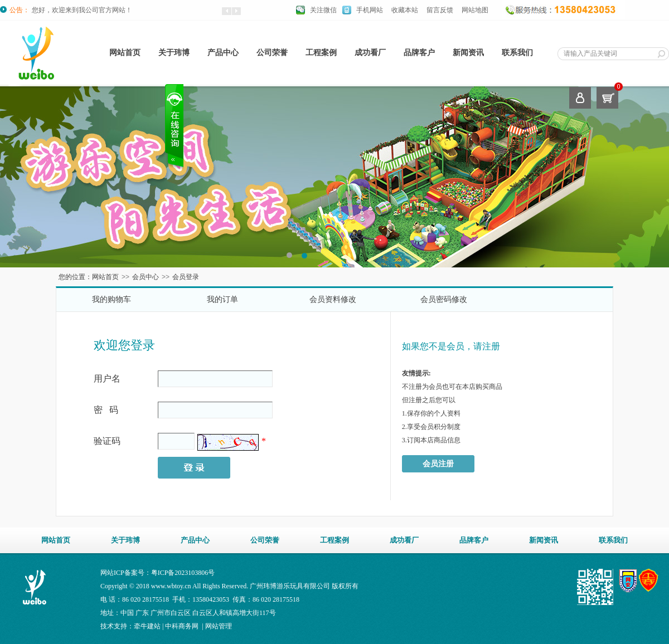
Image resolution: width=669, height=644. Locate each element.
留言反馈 (440, 10)
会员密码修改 (444, 299)
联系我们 (517, 53)
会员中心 (146, 277)
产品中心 (223, 53)
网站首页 (125, 53)
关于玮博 (174, 53)
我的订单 (222, 299)
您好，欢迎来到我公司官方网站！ (82, 10)
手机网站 (370, 10)
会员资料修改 (333, 299)
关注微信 (323, 10)
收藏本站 (405, 10)
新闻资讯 (468, 53)
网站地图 (475, 10)
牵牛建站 (147, 626)
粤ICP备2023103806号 (183, 573)
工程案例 (321, 53)
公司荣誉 (272, 53)
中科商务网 (182, 626)
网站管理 (219, 626)
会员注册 (438, 464)
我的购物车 (111, 299)
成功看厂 (370, 53)
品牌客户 (419, 53)
